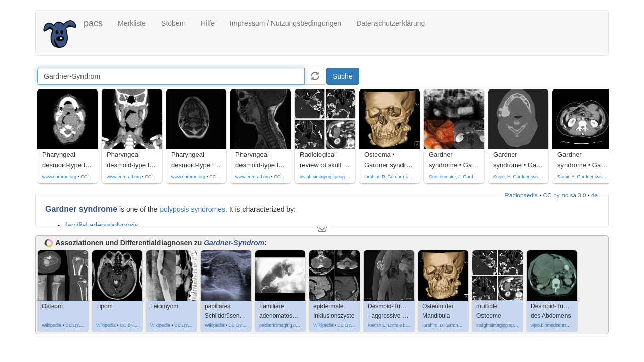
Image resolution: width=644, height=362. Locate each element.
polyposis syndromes (192, 209)
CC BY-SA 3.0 (134, 325)
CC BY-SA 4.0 (79, 325)
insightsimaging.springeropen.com (334, 177)
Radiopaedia (521, 195)
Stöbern (173, 23)
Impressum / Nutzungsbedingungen (286, 23)
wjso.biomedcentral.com (555, 325)
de (594, 195)
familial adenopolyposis (102, 225)
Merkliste (132, 23)
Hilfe (208, 23)
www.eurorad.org (59, 177)
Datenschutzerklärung (390, 23)
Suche (343, 76)
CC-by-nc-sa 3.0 (565, 195)
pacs (93, 23)
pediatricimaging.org (279, 325)
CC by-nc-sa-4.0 (97, 177)
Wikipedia (52, 325)
